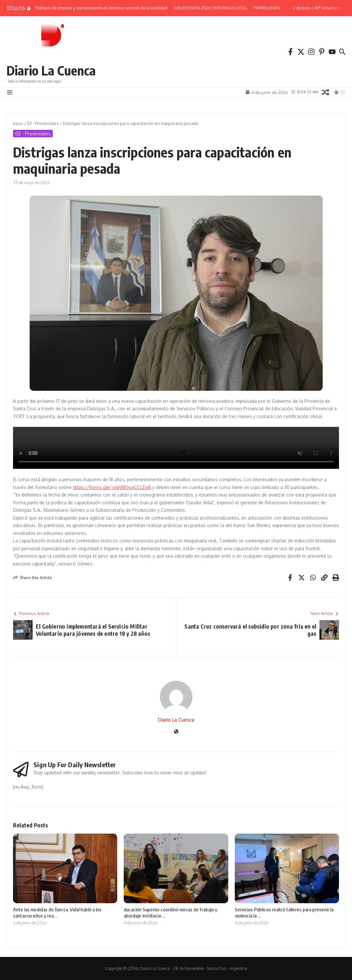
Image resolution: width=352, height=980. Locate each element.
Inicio (18, 123)
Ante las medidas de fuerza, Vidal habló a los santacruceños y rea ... (57, 913)
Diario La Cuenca (51, 70)
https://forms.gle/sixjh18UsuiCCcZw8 (112, 487)
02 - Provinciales (43, 123)
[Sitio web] (176, 732)
